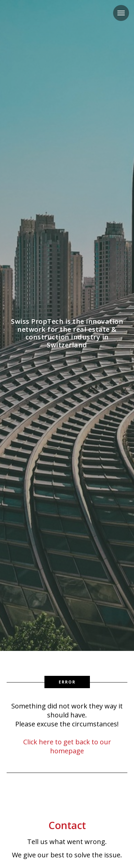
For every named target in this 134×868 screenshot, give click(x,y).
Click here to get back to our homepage (67, 746)
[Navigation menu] (121, 13)
